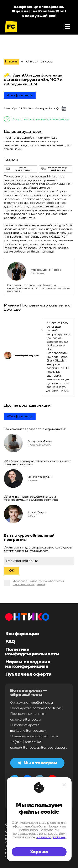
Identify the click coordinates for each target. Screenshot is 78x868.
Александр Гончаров (46, 270)
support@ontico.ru (25, 748)
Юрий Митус (37, 512)
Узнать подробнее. (51, 837)
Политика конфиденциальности (32, 652)
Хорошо (39, 852)
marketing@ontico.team (28, 731)
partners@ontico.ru (48, 708)
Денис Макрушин (40, 477)
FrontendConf (52, 11)
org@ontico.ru (42, 703)
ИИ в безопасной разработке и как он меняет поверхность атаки (38, 463)
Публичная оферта (28, 674)
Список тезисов (39, 62)
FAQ (10, 642)
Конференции (22, 634)
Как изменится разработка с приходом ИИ (35, 429)
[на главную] (11, 27)
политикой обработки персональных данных (38, 583)
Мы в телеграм (37, 763)
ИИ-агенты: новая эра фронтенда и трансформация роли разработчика (31, 498)
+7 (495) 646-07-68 (26, 742)
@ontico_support (54, 748)
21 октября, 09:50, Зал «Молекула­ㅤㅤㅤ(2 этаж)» (32, 108)
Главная (12, 62)
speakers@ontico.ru (25, 720)
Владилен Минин (40, 441)
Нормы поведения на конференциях (28, 664)
